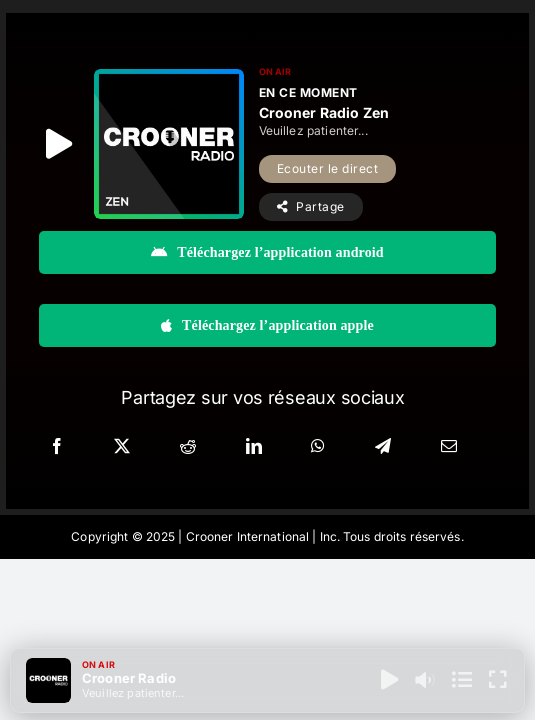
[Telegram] (383, 447)
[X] (122, 447)
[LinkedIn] (254, 447)
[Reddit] (188, 447)
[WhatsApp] (318, 447)
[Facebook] (57, 447)
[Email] (449, 447)
